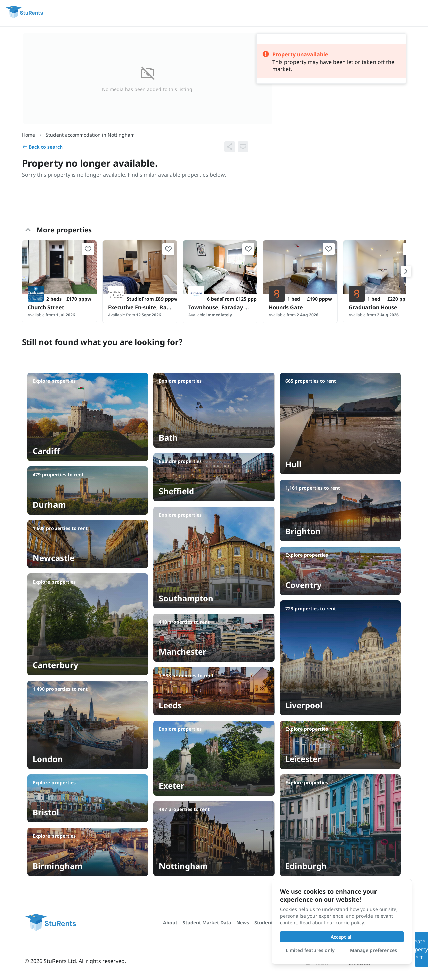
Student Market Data (207, 923)
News (243, 923)
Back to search (42, 147)
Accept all (342, 937)
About (170, 923)
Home (29, 135)
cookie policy (350, 923)
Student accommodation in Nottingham (90, 135)
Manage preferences (373, 950)
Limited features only (310, 950)
